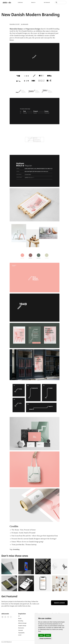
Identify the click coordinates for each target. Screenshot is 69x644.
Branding (21, 621)
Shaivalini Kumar (16, 29)
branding (16, 549)
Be (2, 617)
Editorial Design (22, 623)
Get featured (47, 2)
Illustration (21, 628)
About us (33, 2)
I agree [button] (41, 635)
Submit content (59, 603)
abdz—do (7, 2)
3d (19, 616)
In (5, 617)
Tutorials (21, 630)
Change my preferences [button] (45, 638)
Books (20, 618)
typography (21, 633)
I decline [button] (48, 635)
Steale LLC (9, 642)
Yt (8, 617)
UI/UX (20, 635)
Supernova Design (33, 29)
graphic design (22, 626)
